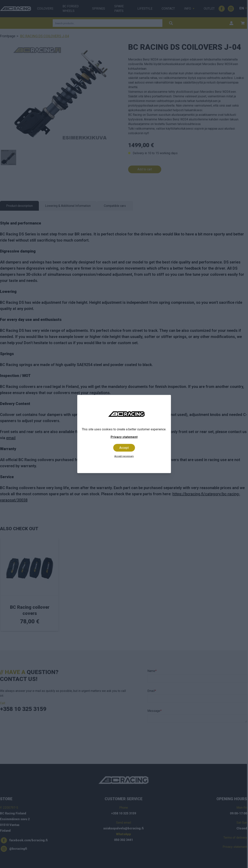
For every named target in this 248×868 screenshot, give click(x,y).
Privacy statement (124, 437)
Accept (124, 448)
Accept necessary (124, 456)
